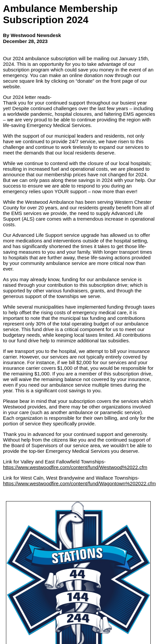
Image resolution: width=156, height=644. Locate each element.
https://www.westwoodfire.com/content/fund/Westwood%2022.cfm (75, 467)
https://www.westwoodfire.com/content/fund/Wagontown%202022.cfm (79, 483)
